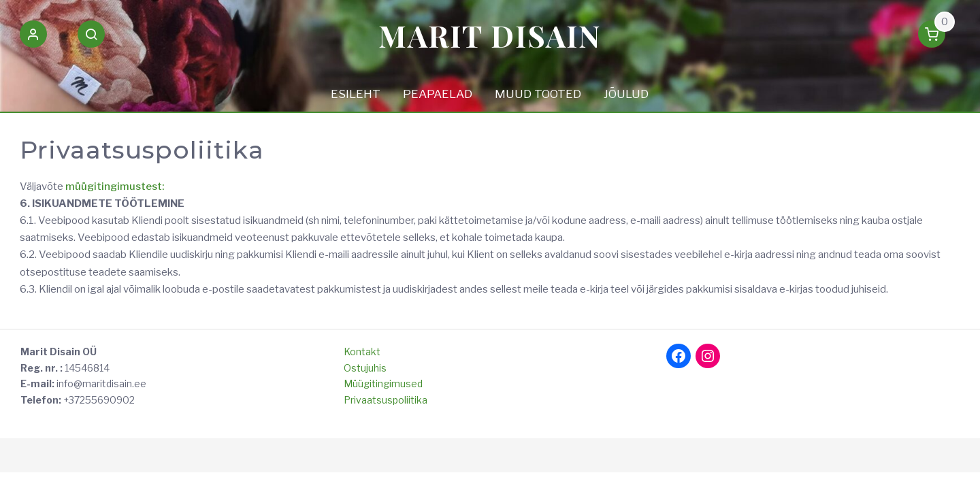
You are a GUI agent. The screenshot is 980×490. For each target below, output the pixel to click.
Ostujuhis (365, 368)
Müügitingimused (383, 383)
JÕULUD (626, 94)
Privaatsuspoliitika (386, 400)
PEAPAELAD (438, 94)
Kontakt (362, 352)
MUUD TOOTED (538, 94)
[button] (33, 37)
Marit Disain (490, 35)
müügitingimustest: (115, 186)
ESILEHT (356, 94)
